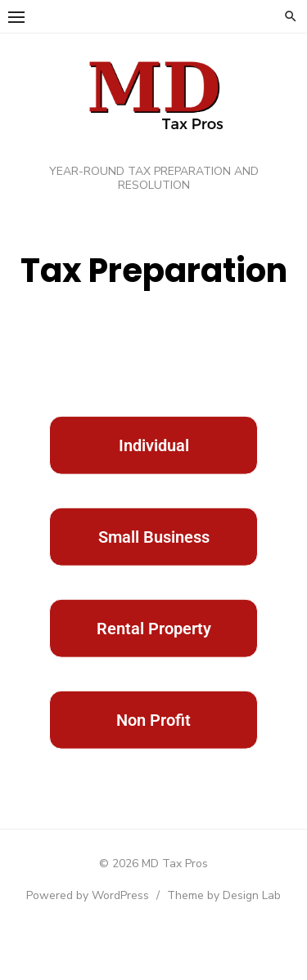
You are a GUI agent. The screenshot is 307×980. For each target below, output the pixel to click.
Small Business (154, 555)
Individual (154, 463)
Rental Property (154, 647)
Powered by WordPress (88, 895)
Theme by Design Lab (224, 895)
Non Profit (153, 738)
